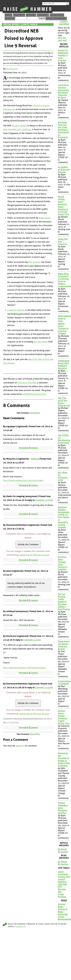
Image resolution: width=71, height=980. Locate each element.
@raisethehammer (64, 919)
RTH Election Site (62, 889)
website (34, 459)
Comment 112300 (44, 688)
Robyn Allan (44, 218)
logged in (20, 746)
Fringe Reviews (62, 896)
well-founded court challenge (17, 129)
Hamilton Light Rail (62, 883)
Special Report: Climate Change (20, 24)
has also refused (19, 126)
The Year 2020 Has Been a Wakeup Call (64, 402)
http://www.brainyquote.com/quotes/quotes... (25, 668)
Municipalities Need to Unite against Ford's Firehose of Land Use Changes (64, 325)
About (9, 15)
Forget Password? (56, 18)
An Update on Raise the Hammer (64, 170)
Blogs (61, 907)
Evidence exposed (16, 310)
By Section (63, 852)
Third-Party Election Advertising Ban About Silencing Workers (63, 91)
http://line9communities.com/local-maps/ (23, 480)
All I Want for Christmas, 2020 (63, 476)
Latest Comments (63, 873)
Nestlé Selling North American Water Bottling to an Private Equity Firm (63, 206)
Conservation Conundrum (64, 682)
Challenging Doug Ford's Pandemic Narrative (64, 365)
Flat (39, 413)
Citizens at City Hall (27, 383)
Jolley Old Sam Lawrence (63, 242)
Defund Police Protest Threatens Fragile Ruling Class (64, 717)
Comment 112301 (32, 640)
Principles (19, 15)
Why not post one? (62, 39)
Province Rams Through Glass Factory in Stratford (63, 563)
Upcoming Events (63, 916)
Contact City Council (64, 878)
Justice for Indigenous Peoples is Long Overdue (63, 55)
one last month (41, 342)
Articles (62, 904)
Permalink (24, 448)
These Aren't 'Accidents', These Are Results (64, 645)
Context (34, 448)
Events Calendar (64, 23)
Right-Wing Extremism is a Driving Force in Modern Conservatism (64, 280)
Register (10, 18)
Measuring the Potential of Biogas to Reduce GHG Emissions (64, 759)
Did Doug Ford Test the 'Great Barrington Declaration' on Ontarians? (64, 130)
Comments (43, 15)
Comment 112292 (44, 500)
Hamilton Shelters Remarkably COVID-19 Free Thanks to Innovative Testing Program (64, 517)
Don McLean (12, 69)
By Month (62, 849)
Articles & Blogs (63, 911)
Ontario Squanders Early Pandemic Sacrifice (63, 808)
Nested (33, 413)
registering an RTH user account (34, 555)
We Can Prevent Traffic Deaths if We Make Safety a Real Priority (64, 602)
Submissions (57, 15)
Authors (31, 15)
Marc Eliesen (34, 262)
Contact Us (21, 926)
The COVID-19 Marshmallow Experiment (64, 439)
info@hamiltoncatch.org (34, 394)
